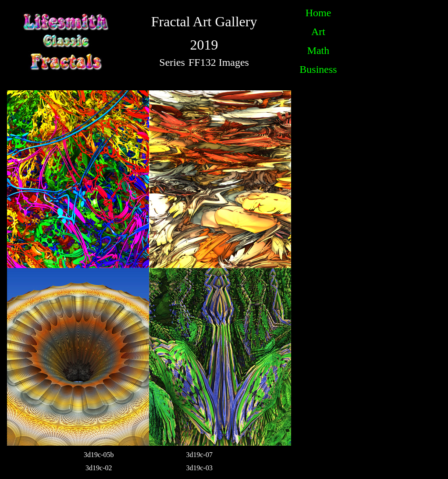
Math (318, 50)
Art (318, 32)
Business (318, 69)
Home (318, 13)
